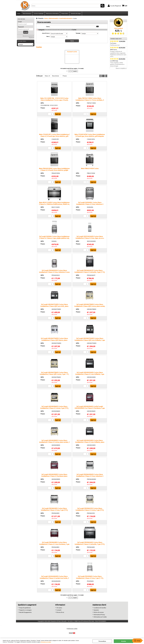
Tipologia (78, 33)
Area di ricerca (46, 33)
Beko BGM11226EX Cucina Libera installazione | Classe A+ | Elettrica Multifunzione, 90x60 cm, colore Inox (54, 204)
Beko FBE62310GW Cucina (90, 168)
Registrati (31, 38)
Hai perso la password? (28, 36)
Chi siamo (59, 608)
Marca (48, 36)
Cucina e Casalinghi (39, 13)
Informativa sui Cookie (46, 642)
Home (19, 13)
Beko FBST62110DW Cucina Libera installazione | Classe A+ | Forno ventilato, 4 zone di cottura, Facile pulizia (90, 100)
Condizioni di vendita (100, 608)
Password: (21, 27)
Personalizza (102, 641)
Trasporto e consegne (25, 610)
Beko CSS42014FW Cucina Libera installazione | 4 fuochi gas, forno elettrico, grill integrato (90, 135)
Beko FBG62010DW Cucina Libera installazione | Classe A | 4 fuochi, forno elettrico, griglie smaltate (54, 170)
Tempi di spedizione (25, 608)
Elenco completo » (121, 68)
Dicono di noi (60, 612)
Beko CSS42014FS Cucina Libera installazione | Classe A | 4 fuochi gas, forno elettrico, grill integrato (54, 136)
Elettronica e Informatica (52, 13)
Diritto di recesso (99, 612)
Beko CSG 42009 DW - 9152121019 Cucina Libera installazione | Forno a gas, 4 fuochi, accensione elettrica (54, 100)
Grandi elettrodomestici (65, 30)
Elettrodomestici (27, 13)
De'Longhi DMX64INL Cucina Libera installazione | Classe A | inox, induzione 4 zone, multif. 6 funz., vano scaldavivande (90, 204)
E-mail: (20, 22)
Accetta (124, 641)
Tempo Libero (65, 13)
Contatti (59, 610)
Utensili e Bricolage (76, 13)
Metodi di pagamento (25, 612)
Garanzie (96, 610)
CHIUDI (143, 640)
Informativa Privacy (99, 615)
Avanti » (75, 71)
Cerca (48, 26)
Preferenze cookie (72, 629)
